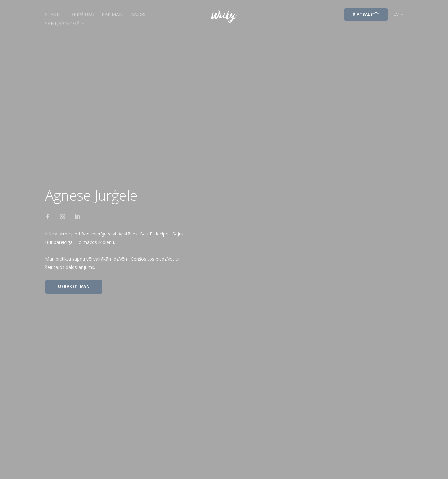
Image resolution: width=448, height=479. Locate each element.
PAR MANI (113, 14)
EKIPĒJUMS (83, 14)
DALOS (138, 14)
